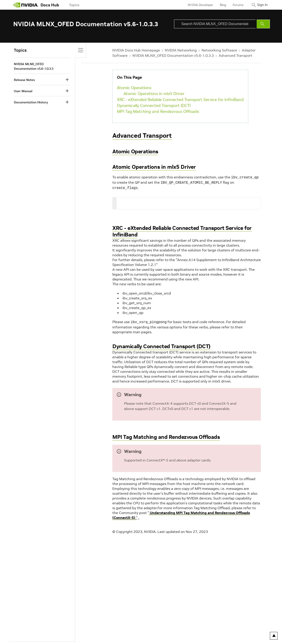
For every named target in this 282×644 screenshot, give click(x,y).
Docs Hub (50, 5)
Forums (234, 5)
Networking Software (219, 50)
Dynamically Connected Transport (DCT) (154, 105)
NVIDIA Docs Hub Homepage (136, 50)
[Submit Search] (263, 24)
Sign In (261, 5)
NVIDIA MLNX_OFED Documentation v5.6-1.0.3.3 (173, 55)
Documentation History (31, 102)
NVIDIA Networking (181, 50)
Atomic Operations (134, 88)
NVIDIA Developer (197, 5)
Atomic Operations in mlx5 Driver (154, 94)
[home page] (26, 5)
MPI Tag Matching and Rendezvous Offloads (158, 111)
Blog (219, 5)
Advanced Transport (236, 55)
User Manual (23, 91)
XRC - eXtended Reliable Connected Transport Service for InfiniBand (180, 100)
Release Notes (24, 80)
